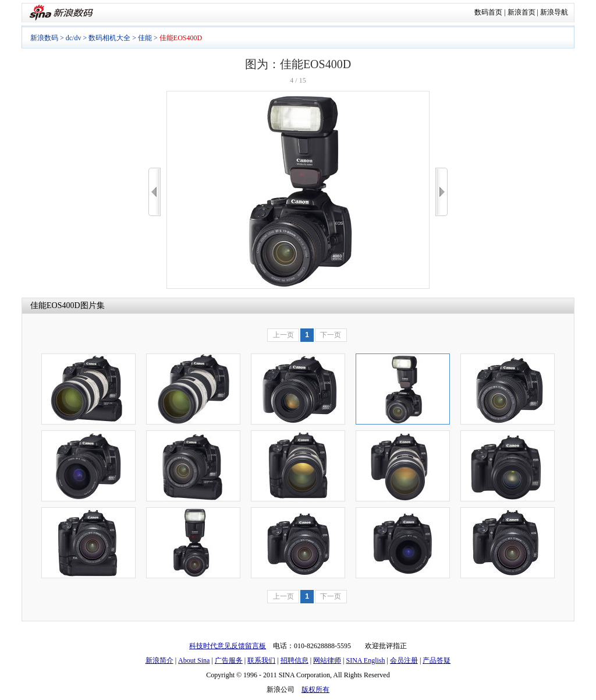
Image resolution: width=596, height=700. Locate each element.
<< (155, 192)
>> (441, 192)
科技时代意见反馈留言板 (228, 646)
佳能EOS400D (55, 305)
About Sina (194, 660)
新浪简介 (159, 660)
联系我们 (261, 660)
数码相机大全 (109, 38)
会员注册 (404, 660)
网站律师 (327, 660)
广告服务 (229, 660)
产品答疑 (437, 660)
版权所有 (315, 690)
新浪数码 (44, 38)
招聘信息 (295, 660)
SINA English (365, 660)
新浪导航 (554, 12)
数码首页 (488, 12)
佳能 (145, 38)
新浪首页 (521, 12)
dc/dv (74, 38)
